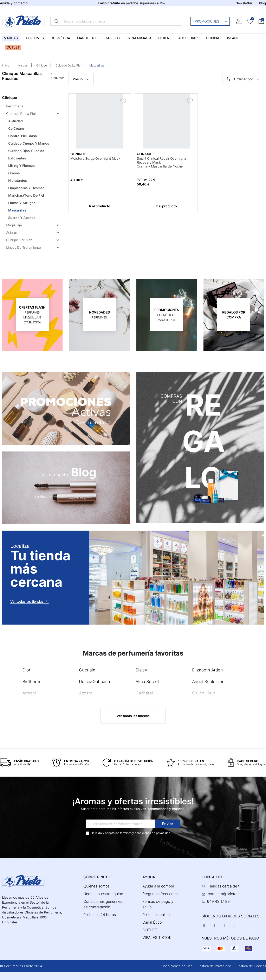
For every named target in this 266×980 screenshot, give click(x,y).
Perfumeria (15, 106)
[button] (261, 21)
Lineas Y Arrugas (22, 203)
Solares (12, 233)
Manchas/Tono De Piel (26, 195)
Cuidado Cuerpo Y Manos (29, 143)
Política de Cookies (251, 966)
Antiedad (15, 121)
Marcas (23, 65)
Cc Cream (16, 128)
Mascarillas (17, 210)
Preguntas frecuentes (160, 894)
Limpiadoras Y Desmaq (26, 188)
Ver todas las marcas (133, 716)
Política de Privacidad (214, 966)
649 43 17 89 (218, 901)
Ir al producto (100, 206)
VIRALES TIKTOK (157, 938)
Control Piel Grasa (22, 136)
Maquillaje (14, 225)
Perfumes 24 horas (100, 915)
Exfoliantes (17, 158)
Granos (14, 173)
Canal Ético (152, 922)
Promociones (211, 21)
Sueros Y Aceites (22, 218)
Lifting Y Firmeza (21, 166)
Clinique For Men (19, 240)
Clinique (42, 65)
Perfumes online (156, 915)
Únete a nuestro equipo (103, 894)
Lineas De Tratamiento (24, 247)
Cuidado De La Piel (68, 65)
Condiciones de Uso (177, 966)
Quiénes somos (96, 886)
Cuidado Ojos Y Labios (26, 151)
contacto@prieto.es (225, 894)
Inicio (6, 65)
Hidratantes (18, 181)
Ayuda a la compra (158, 886)
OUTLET (150, 930)
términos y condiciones (135, 833)
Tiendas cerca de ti (224, 886)
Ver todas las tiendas (30, 601)
